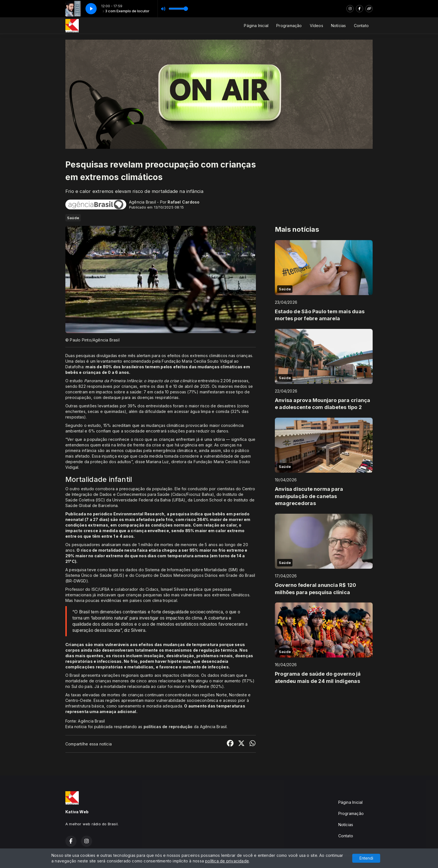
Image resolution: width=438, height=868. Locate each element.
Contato (361, 26)
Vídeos (316, 26)
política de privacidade (227, 861)
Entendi (366, 858)
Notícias (339, 26)
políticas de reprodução (168, 727)
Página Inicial (256, 26)
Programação (289, 26)
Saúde (73, 218)
